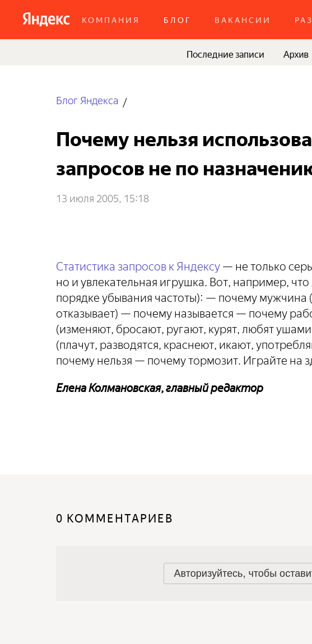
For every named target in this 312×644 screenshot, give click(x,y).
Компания (111, 19)
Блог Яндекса (87, 99)
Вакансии (243, 19)
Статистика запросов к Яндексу (138, 265)
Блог (177, 19)
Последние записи (225, 53)
